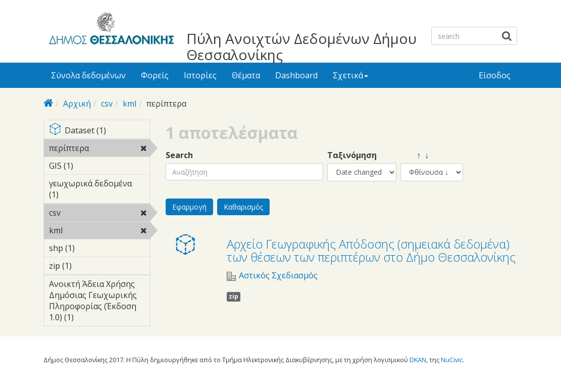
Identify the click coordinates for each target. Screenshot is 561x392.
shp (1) (90, 248)
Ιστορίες (200, 75)
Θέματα (246, 75)
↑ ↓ (415, 155)
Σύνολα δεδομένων (88, 75)
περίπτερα (100, 150)
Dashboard (296, 75)
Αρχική (77, 104)
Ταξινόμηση (352, 155)
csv (107, 104)
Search (179, 155)
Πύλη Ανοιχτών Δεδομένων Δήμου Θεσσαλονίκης (301, 46)
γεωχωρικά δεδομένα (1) (100, 190)
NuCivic (452, 360)
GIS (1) (89, 166)
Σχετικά (350, 75)
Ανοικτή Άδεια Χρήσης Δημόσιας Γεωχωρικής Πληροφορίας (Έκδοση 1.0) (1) (100, 302)
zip (234, 296)
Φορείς (155, 75)
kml (130, 104)
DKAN (418, 360)
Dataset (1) (100, 131)
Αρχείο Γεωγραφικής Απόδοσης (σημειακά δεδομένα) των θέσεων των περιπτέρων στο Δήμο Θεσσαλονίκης (371, 250)
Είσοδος (495, 75)
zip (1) (87, 266)
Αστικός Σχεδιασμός (278, 276)
